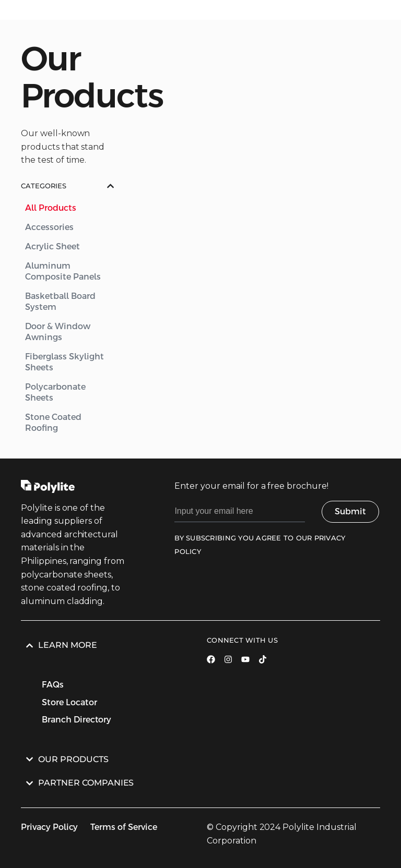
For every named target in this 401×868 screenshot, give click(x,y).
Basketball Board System (60, 302)
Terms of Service (123, 827)
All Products (51, 208)
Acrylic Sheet (52, 246)
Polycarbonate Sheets (55, 392)
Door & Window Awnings (58, 332)
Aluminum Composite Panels (63, 271)
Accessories (49, 227)
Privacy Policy (49, 827)
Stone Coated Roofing (53, 423)
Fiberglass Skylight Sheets (64, 362)
